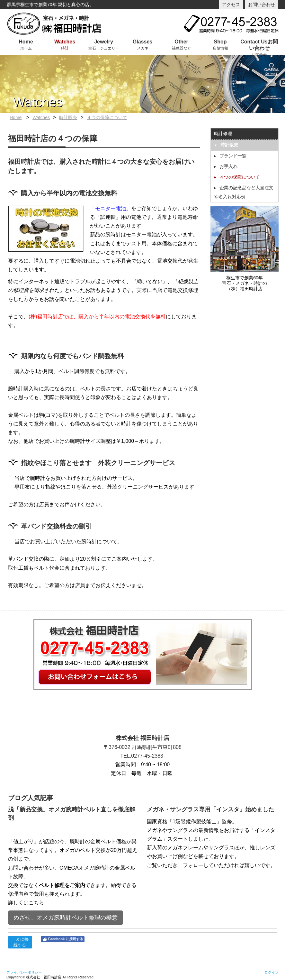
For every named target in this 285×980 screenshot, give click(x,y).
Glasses (142, 42)
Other (181, 42)
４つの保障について (107, 117)
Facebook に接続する (63, 939)
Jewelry (104, 42)
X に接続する (20, 942)
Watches (65, 42)
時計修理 (223, 134)
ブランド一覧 (233, 156)
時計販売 (68, 117)
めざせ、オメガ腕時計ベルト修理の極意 (66, 918)
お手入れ (228, 166)
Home (26, 42)
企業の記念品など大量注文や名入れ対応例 (244, 192)
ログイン (272, 972)
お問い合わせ (262, 5)
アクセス (231, 5)
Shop (220, 42)
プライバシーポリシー (24, 972)
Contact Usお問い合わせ (259, 45)
